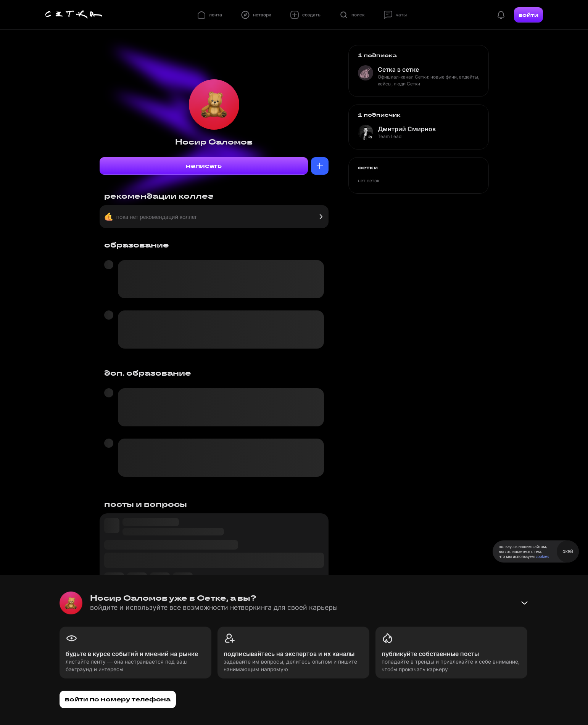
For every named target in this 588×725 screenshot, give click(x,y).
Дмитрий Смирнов (407, 129)
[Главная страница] (74, 15)
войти (528, 15)
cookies (542, 556)
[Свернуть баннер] (524, 603)
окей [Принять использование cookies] (568, 551)
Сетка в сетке (398, 69)
